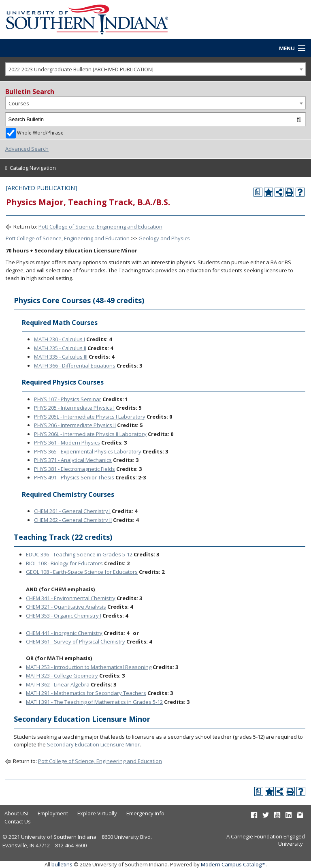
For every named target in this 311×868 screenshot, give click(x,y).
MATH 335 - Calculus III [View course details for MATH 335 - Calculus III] (61, 357)
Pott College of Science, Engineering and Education (100, 227)
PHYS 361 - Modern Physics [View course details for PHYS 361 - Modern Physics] (67, 443)
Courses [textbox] (19, 103)
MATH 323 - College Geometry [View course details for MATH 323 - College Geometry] (62, 676)
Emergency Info (145, 813)
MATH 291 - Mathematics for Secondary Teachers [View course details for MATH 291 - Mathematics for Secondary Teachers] (86, 693)
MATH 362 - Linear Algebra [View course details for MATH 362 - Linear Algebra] (58, 684)
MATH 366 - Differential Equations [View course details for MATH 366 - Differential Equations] (75, 366)
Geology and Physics (164, 238)
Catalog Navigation (33, 168)
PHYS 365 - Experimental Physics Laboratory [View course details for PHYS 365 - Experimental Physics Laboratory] (88, 451)
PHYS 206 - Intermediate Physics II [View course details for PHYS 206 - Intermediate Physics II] (75, 425)
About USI (16, 813)
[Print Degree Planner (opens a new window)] (258, 192)
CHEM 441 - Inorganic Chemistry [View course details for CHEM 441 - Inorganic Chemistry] (64, 633)
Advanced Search (27, 149)
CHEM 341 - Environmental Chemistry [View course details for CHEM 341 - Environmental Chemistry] (71, 598)
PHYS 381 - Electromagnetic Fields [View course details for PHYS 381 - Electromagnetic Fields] (75, 469)
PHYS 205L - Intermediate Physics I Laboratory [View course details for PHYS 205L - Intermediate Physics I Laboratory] (90, 417)
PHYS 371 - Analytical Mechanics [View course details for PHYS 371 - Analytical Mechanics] (73, 460)
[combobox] (155, 69)
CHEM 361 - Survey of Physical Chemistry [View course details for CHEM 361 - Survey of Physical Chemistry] (76, 641)
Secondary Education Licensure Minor (93, 744)
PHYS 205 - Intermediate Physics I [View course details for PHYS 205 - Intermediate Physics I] (74, 408)
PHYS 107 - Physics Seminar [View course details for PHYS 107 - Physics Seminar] (68, 399)
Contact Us (18, 821)
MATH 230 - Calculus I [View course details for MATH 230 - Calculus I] (60, 339)
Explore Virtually (97, 813)
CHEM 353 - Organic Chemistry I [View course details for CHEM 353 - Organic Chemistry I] (64, 616)
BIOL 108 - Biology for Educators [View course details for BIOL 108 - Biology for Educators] (64, 563)
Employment (53, 813)
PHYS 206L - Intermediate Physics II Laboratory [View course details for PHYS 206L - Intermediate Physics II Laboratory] (90, 434)
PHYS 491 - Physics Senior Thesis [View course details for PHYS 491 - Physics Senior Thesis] (74, 477)
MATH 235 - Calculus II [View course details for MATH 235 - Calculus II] (60, 348)
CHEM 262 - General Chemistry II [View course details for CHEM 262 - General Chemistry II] (73, 520)
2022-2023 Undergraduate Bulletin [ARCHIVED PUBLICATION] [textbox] (81, 69)
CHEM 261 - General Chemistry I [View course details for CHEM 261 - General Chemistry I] (72, 511)
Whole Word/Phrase (40, 133)
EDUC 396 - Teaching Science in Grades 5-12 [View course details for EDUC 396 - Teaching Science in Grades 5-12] (79, 554)
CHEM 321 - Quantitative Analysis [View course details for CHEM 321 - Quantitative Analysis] (66, 607)
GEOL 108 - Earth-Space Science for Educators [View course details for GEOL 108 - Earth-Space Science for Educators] (82, 572)
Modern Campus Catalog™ (233, 864)
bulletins (62, 864)
